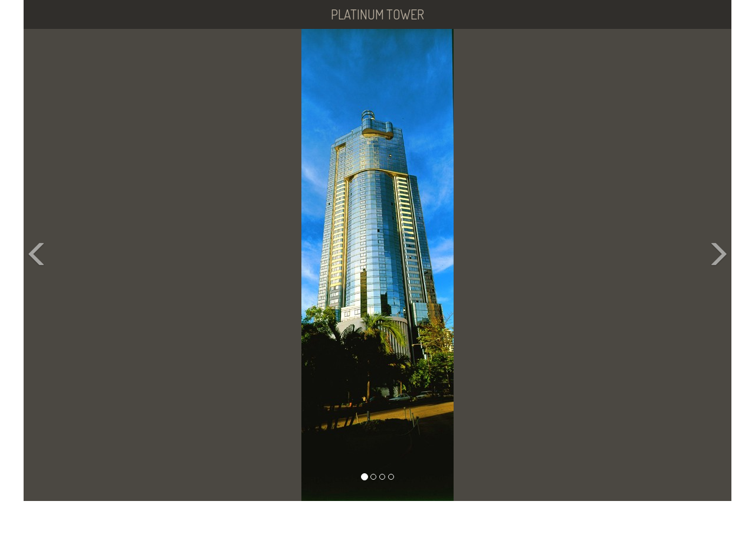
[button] (41, 265)
